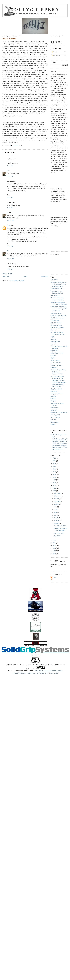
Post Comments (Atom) (18, 280)
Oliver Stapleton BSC (57, 353)
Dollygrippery (35, 10)
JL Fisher (53, 339)
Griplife (53, 358)
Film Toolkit (54, 280)
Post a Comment (7, 274)
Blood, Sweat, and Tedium (59, 316)
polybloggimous (55, 342)
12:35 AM (10, 220)
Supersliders (54, 351)
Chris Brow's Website (57, 327)
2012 (54, 540)
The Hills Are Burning (57, 318)
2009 (54, 548)
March (56, 518)
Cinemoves (54, 368)
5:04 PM (10, 176)
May (56, 512)
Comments (56, 56)
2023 (54, 466)
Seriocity (53, 399)
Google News (55, 422)
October (57, 499)
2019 (54, 474)
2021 (54, 469)
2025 (54, 461)
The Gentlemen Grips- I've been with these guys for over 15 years (59, 309)
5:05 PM (10, 208)
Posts (54, 52)
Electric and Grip (56, 363)
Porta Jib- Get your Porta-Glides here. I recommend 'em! (58, 372)
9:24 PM (10, 246)
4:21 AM (10, 269)
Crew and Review (56, 323)
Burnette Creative (56, 313)
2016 (54, 483)
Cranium (53, 356)
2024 (54, 464)
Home (25, 277)
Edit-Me (53, 424)
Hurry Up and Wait (56, 389)
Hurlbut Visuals (55, 295)
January (57, 523)
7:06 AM (10, 166)
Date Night (57, 536)
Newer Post (6, 277)
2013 (54, 491)
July (56, 507)
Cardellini (53, 420)
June (56, 510)
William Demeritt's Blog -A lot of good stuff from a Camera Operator (58, 284)
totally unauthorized (57, 394)
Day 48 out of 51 (59, 533)
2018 (54, 477)
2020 (54, 472)
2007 (54, 554)
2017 (54, 480)
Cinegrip (53, 401)
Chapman (54, 330)
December (58, 493)
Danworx (53, 344)
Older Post (45, 277)
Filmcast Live (55, 320)
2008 (54, 551)
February (57, 521)
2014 (54, 488)
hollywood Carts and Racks (59, 413)
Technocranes (55, 408)
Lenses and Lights (56, 325)
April (56, 515)
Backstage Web (55, 415)
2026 (54, 458)
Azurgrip (54, 577)
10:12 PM (11, 259)
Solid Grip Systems (56, 365)
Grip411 (53, 337)
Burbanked (54, 391)
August (57, 504)
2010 (54, 545)
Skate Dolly (54, 410)
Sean (9, 225)
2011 (54, 543)
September (58, 501)
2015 (54, 485)
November (58, 496)
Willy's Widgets (55, 417)
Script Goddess (55, 360)
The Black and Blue (57, 289)
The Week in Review (60, 526)
